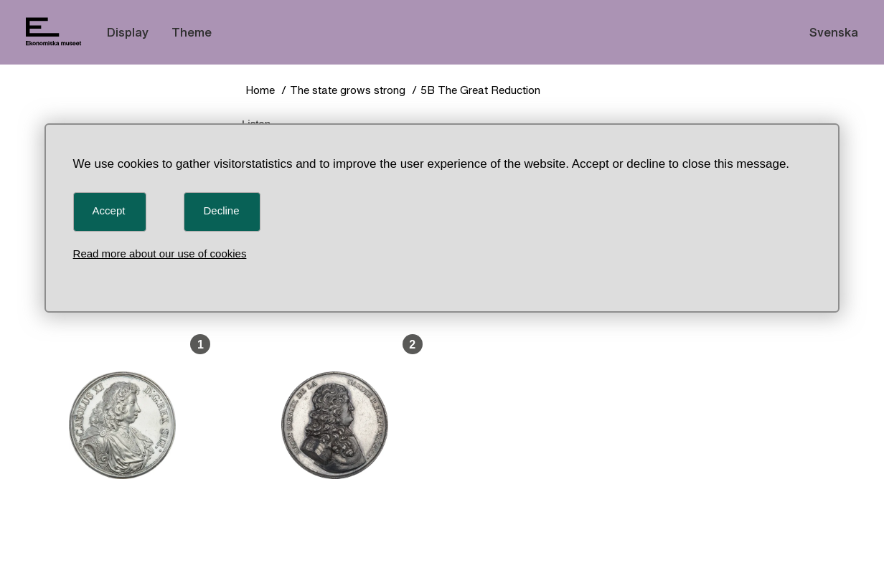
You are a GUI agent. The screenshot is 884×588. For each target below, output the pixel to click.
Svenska (834, 32)
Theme (192, 32)
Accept (109, 210)
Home (260, 90)
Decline (221, 210)
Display (128, 32)
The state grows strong (348, 90)
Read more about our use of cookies (160, 253)
